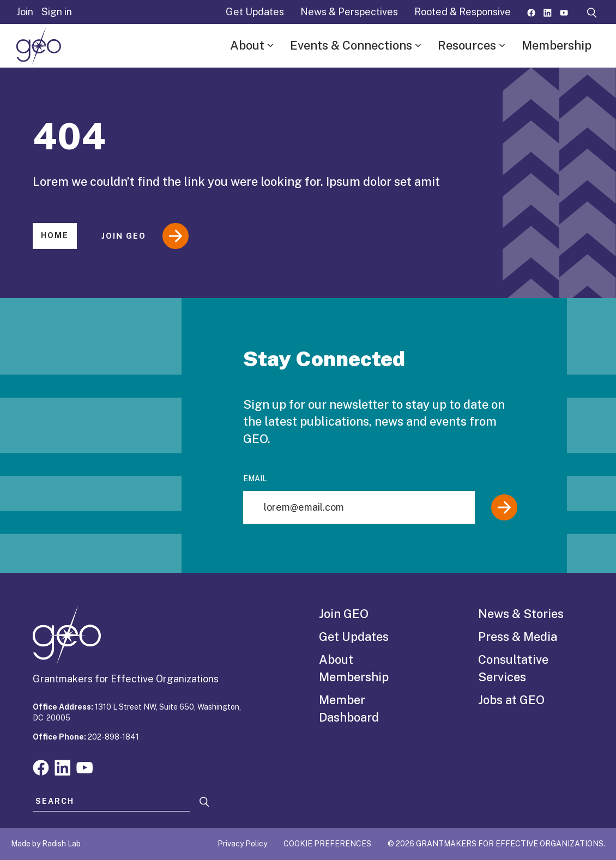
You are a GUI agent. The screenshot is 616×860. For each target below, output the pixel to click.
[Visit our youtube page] (564, 12)
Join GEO (145, 236)
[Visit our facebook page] (531, 12)
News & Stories (521, 614)
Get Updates (255, 12)
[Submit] (504, 507)
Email (255, 479)
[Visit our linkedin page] (548, 12)
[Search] (204, 802)
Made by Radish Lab (46, 844)
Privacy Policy (242, 844)
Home (55, 235)
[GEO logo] (39, 46)
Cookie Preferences (327, 844)
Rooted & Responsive (463, 12)
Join (25, 12)
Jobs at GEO (511, 700)
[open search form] (592, 12)
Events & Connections (351, 45)
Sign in (57, 12)
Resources (467, 45)
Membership (557, 45)
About (247, 45)
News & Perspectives (349, 12)
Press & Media (518, 637)
